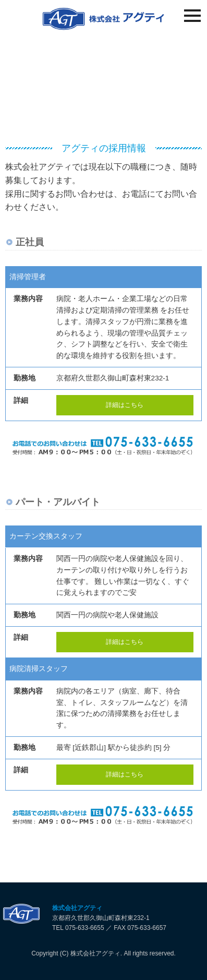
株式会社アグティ (77, 908)
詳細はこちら (125, 405)
